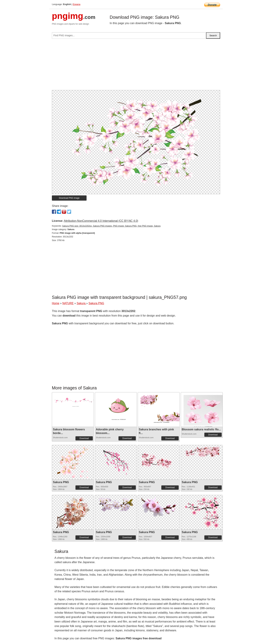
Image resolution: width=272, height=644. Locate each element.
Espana (77, 4)
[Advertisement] (136, 66)
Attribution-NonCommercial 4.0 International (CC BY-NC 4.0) (101, 221)
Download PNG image (69, 198)
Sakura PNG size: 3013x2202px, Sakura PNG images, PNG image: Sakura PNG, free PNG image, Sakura (111, 226)
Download (84, 438)
